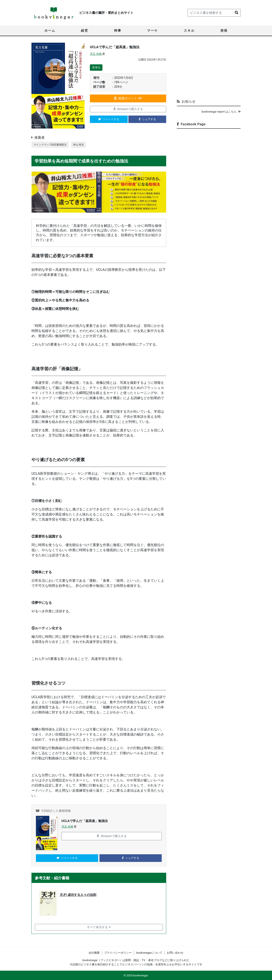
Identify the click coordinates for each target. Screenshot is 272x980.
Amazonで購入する (128, 109)
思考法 (96, 67)
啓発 (224, 31)
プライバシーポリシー (118, 953)
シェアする (147, 119)
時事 (118, 31)
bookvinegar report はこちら (221, 112)
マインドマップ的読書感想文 (52, 145)
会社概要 (94, 953)
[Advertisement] (209, 69)
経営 (85, 31)
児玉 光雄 (96, 54)
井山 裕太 (82, 145)
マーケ (152, 31)
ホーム (50, 31)
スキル (189, 31)
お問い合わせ (175, 953)
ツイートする (109, 119)
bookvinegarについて (149, 953)
